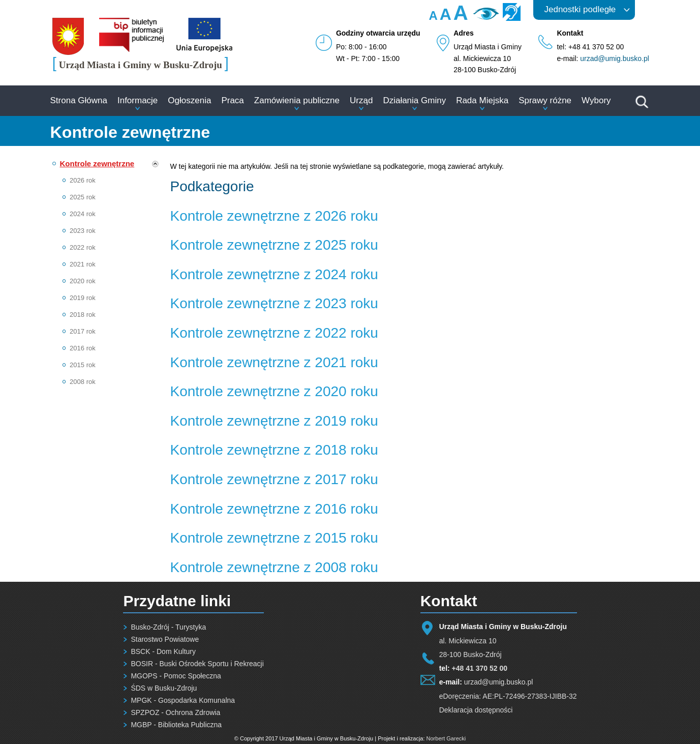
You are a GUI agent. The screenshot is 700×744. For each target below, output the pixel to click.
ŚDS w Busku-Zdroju (164, 688)
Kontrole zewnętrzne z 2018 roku (274, 450)
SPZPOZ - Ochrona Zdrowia (175, 712)
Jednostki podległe (580, 9)
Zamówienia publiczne (297, 100)
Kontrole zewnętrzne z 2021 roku (274, 362)
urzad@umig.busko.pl (615, 58)
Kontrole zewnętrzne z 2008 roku (274, 567)
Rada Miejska (482, 100)
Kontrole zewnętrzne (97, 163)
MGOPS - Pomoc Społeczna (176, 676)
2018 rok (83, 315)
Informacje (138, 100)
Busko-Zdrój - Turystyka (168, 627)
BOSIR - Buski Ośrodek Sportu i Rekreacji (197, 664)
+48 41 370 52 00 (480, 668)
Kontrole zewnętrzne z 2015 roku (274, 538)
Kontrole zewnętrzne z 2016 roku (274, 509)
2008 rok (83, 382)
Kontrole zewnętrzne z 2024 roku (274, 274)
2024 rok (83, 214)
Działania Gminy (414, 100)
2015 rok (83, 365)
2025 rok (83, 197)
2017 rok (83, 331)
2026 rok (83, 180)
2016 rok (83, 348)
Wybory (596, 100)
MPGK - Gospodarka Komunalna (183, 700)
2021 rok (83, 264)
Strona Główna (79, 100)
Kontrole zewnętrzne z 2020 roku (274, 391)
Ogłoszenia (189, 100)
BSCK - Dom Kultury (163, 651)
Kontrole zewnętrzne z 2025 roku (274, 245)
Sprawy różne (545, 100)
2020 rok (83, 281)
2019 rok (83, 298)
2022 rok (83, 247)
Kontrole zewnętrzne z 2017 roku (274, 479)
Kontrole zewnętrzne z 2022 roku (274, 333)
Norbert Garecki (446, 738)
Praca (232, 100)
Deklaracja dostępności (476, 710)
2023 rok (83, 231)
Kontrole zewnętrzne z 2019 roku (274, 421)
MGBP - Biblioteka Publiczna (176, 725)
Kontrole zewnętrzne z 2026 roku (274, 216)
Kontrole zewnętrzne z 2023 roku (274, 303)
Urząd (361, 100)
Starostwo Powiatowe (165, 639)
